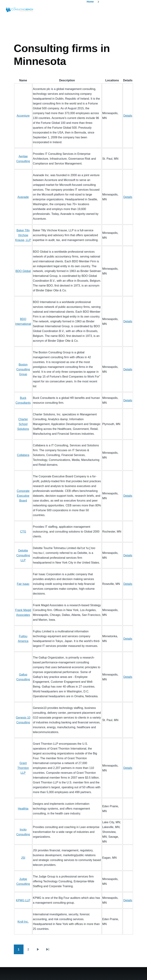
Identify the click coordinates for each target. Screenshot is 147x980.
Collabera (23, 455)
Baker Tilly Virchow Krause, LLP (23, 235)
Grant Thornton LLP (23, 768)
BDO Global (23, 271)
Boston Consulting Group (23, 369)
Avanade (23, 197)
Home (90, 2)
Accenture (23, 116)
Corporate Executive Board (23, 496)
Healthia (23, 809)
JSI (23, 858)
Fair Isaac (23, 584)
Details (128, 116)
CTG (23, 532)
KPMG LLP (23, 900)
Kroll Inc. (23, 922)
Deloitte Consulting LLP (23, 555)
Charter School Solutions (23, 424)
